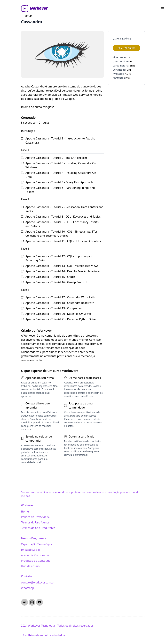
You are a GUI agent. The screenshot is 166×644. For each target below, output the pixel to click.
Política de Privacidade (35, 517)
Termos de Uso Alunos (35, 522)
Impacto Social (30, 550)
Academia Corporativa (35, 555)
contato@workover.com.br (38, 582)
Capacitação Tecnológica (37, 544)
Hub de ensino (30, 566)
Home (25, 512)
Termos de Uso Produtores (38, 528)
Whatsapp (28, 588)
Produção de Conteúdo (36, 561)
